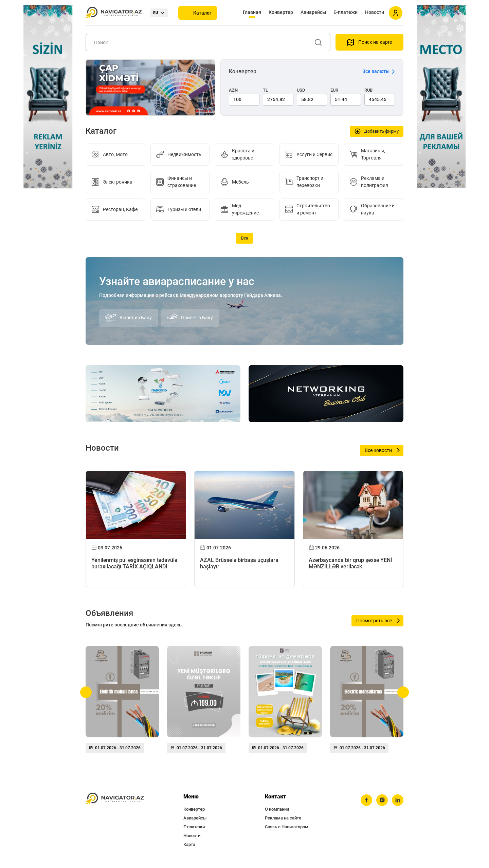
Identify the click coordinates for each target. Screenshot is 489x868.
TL (265, 90)
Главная (252, 12)
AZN (233, 90)
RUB (368, 90)
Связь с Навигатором (287, 827)
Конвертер (281, 12)
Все (244, 238)
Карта (189, 844)
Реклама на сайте (283, 818)
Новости (375, 12)
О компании (277, 809)
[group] (122, 702)
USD (301, 90)
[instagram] (382, 800)
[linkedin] (398, 800)
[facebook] (366, 800)
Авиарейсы (313, 12)
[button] (86, 692)
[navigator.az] (115, 799)
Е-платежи (346, 12)
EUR (334, 90)
